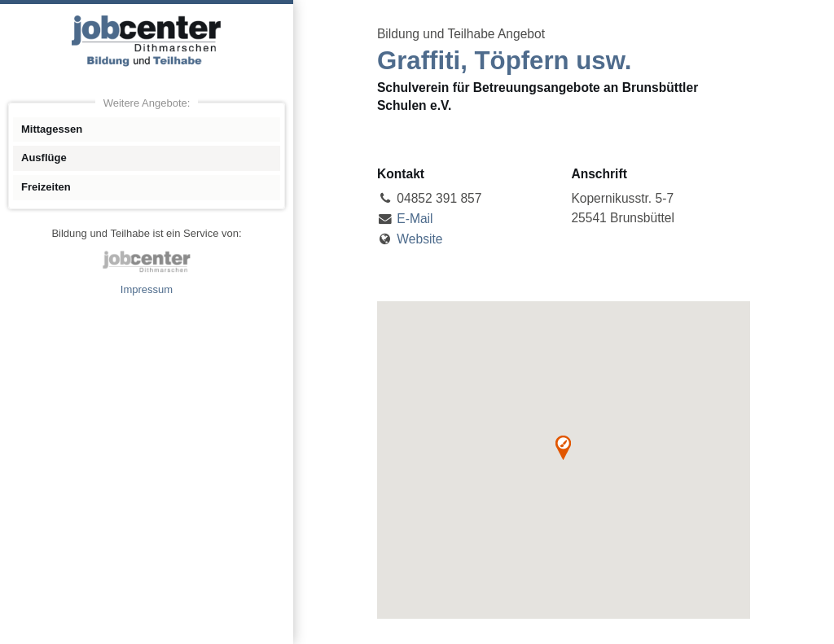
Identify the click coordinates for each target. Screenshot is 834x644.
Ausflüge (44, 158)
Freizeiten (46, 187)
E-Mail (415, 219)
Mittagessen (52, 129)
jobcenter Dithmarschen (147, 261)
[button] (563, 448)
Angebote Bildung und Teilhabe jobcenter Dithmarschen (147, 41)
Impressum (147, 289)
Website (419, 239)
